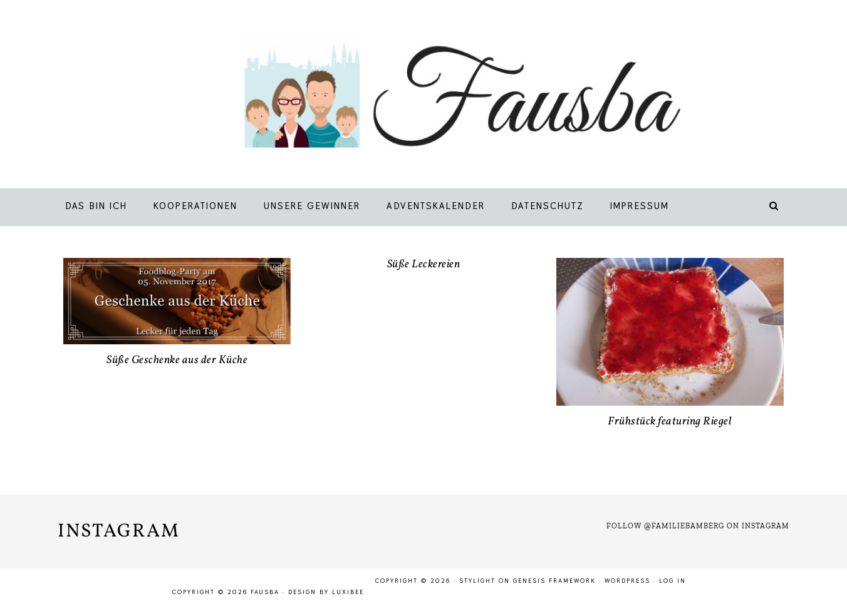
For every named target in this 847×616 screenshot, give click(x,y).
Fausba (442, 97)
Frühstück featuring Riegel (670, 422)
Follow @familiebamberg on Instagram (698, 526)
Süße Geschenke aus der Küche (177, 360)
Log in (673, 581)
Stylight (477, 581)
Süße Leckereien (424, 264)
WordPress (627, 581)
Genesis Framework (554, 581)
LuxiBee (348, 592)
